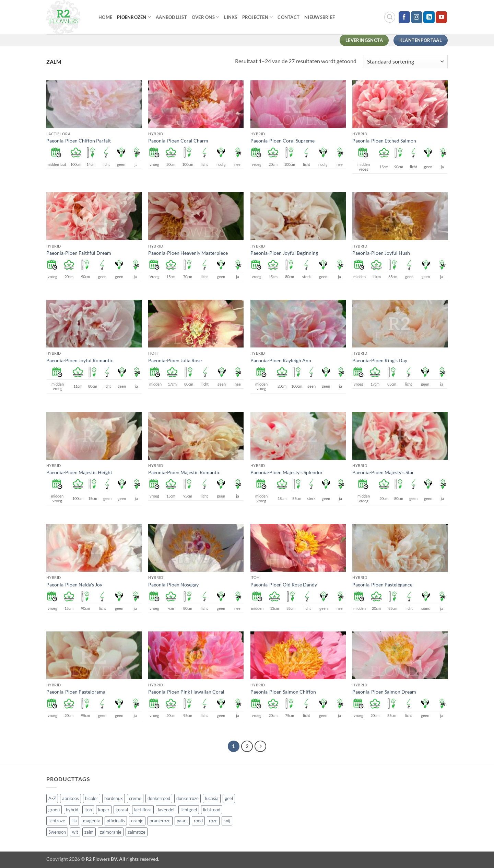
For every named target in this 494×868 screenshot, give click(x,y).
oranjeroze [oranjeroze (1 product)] (160, 821)
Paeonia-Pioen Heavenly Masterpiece (188, 253)
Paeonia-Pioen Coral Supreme (283, 141)
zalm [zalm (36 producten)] (89, 832)
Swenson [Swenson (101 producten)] (57, 832)
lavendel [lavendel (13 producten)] (166, 810)
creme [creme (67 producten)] (135, 798)
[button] (390, 17)
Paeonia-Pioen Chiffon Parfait (79, 141)
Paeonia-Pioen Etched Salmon (384, 141)
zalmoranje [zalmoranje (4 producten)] (111, 832)
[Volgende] (260, 746)
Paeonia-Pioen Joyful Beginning (284, 253)
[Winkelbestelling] (405, 62)
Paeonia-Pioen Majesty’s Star (383, 472)
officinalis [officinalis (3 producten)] (116, 821)
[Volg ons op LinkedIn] (429, 17)
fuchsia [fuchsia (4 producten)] (212, 798)
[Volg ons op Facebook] (404, 17)
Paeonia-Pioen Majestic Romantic (184, 472)
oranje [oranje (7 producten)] (137, 821)
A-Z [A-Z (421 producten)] (52, 798)
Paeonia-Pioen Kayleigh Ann (281, 360)
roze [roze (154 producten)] (213, 821)
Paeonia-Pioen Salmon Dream (384, 692)
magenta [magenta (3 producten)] (92, 821)
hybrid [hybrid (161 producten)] (72, 810)
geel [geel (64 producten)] (229, 798)
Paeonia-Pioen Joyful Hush (381, 253)
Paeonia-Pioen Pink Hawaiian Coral (186, 692)
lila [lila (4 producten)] (74, 821)
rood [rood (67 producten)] (198, 821)
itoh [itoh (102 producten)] (88, 810)
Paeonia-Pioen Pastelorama (76, 692)
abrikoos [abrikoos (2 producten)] (70, 798)
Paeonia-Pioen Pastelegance (382, 585)
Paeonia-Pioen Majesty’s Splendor (287, 472)
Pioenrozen (134, 17)
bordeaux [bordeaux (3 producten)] (114, 798)
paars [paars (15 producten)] (182, 821)
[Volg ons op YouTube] (441, 17)
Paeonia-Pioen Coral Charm (178, 141)
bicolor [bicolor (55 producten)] (92, 798)
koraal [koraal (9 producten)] (122, 810)
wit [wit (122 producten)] (75, 832)
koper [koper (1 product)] (104, 810)
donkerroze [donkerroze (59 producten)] (187, 798)
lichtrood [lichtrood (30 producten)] (212, 810)
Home (105, 17)
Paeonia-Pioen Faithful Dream (79, 253)
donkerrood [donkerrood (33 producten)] (159, 798)
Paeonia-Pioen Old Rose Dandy (284, 585)
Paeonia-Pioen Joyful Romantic (80, 360)
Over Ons (206, 17)
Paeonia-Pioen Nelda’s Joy (74, 585)
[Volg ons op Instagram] (417, 17)
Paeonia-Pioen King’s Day (380, 360)
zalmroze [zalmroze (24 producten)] (137, 832)
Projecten (258, 17)
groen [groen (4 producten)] (54, 810)
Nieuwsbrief (320, 17)
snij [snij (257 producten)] (227, 821)
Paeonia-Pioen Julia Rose (175, 360)
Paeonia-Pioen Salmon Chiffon (283, 692)
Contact (289, 17)
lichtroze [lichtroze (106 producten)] (57, 821)
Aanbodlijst (171, 17)
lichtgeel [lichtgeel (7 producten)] (189, 810)
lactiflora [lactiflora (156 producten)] (143, 810)
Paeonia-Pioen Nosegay (173, 585)
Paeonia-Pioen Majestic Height (79, 472)
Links (231, 17)
